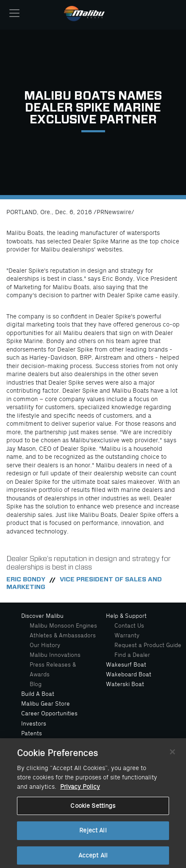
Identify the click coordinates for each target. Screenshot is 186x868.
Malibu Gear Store (46, 704)
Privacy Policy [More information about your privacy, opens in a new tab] (80, 790)
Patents (32, 733)
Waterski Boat (125, 684)
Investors (34, 724)
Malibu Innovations (55, 655)
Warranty (127, 635)
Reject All (93, 833)
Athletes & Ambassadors (63, 635)
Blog (36, 684)
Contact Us (129, 626)
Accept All (93, 858)
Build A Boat (38, 694)
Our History (45, 645)
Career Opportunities (49, 713)
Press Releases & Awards (53, 670)
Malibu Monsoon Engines (63, 626)
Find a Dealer (132, 655)
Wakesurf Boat (126, 665)
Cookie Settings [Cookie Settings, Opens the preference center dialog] (93, 808)
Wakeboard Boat (129, 674)
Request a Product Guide (148, 645)
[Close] (172, 755)
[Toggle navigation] (14, 13)
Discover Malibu (42, 616)
